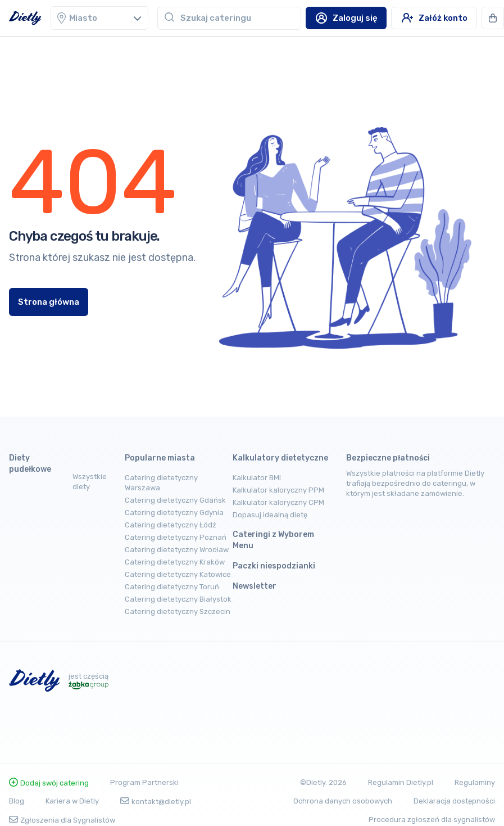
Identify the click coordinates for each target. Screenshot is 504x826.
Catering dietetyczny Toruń (172, 587)
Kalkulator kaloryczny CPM (278, 502)
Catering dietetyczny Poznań (176, 537)
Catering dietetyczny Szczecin (178, 611)
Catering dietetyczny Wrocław (177, 550)
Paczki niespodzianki (274, 566)
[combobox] (240, 18)
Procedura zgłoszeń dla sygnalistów (432, 820)
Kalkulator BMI (257, 478)
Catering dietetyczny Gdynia (174, 513)
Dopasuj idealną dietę (270, 515)
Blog (17, 801)
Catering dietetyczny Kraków (175, 562)
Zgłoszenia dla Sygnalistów (62, 820)
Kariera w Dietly (72, 801)
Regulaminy (475, 782)
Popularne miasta (160, 458)
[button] (493, 18)
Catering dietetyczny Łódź (171, 525)
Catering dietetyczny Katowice (178, 574)
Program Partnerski (144, 782)
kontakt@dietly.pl (156, 802)
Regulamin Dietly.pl (401, 782)
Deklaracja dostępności (454, 801)
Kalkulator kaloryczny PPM (278, 490)
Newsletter (255, 586)
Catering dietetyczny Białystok (178, 599)
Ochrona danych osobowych (343, 801)
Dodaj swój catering (49, 783)
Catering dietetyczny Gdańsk (175, 500)
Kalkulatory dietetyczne (280, 458)
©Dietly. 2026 (323, 782)
